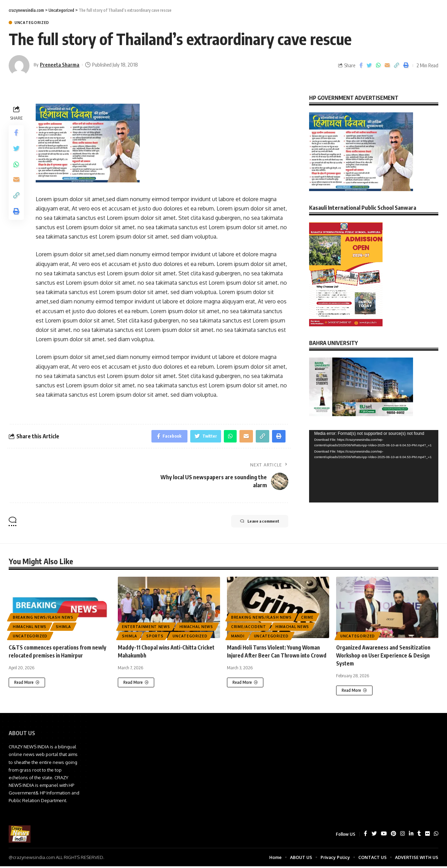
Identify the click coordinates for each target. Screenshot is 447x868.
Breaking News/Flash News (43, 619)
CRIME (307, 619)
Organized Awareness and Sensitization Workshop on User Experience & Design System (385, 657)
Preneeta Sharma (60, 65)
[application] (374, 461)
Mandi (238, 637)
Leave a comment (253, 523)
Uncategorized (32, 23)
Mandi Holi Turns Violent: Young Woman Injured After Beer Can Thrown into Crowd (276, 657)
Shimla (63, 628)
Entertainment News (146, 628)
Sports (155, 637)
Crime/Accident (249, 628)
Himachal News (30, 628)
